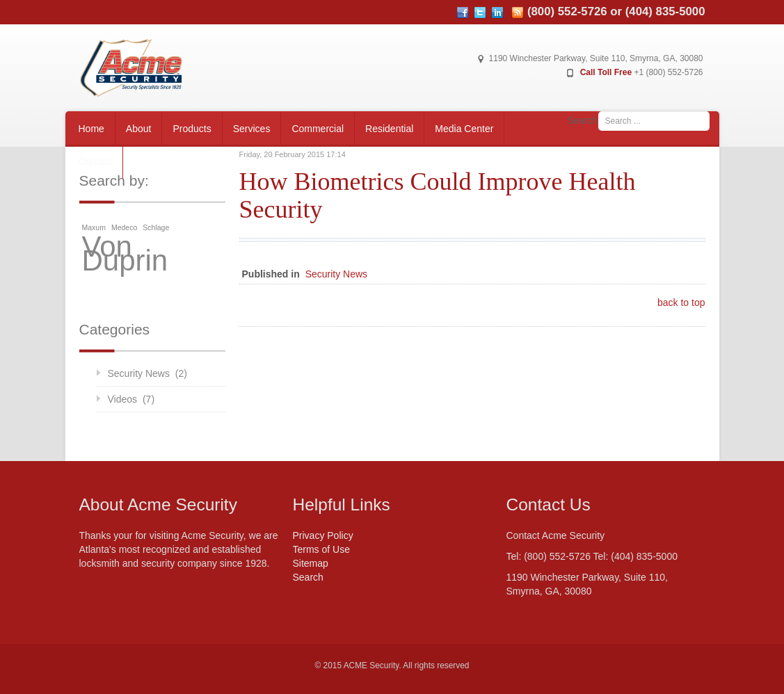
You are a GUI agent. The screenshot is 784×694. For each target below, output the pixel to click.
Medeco (124, 227)
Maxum (94, 227)
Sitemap (311, 563)
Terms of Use (321, 549)
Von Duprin (125, 254)
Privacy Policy (323, 535)
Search (582, 120)
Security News (336, 274)
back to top (681, 302)
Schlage (156, 227)
